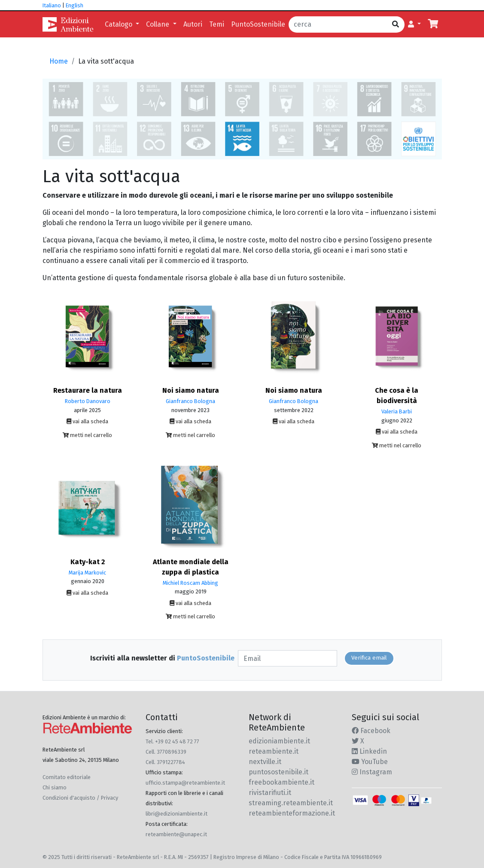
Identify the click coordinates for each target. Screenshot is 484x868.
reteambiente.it (274, 751)
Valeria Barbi (397, 411)
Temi (217, 24)
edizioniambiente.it (279, 741)
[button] (414, 24)
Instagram (372, 772)
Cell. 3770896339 (166, 752)
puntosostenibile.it (279, 772)
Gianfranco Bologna (190, 401)
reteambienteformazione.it (292, 813)
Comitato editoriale (67, 777)
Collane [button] (158, 24)
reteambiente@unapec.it (176, 834)
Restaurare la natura (88, 390)
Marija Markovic (87, 573)
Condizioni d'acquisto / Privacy (80, 798)
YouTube (370, 762)
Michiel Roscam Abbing (190, 583)
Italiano (52, 5)
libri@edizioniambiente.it (177, 814)
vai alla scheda (87, 421)
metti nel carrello (87, 435)
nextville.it (265, 762)
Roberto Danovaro (88, 401)
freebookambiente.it (282, 782)
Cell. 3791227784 (165, 762)
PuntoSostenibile (258, 24)
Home (59, 61)
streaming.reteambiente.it (291, 803)
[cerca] (338, 24)
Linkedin (369, 751)
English (75, 5)
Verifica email (369, 658)
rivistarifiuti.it (270, 793)
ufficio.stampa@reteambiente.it (185, 783)
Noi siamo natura (191, 390)
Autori (193, 24)
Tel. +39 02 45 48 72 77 (172, 741)
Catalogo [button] (119, 24)
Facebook (371, 731)
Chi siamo (55, 787)
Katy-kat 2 (88, 562)
